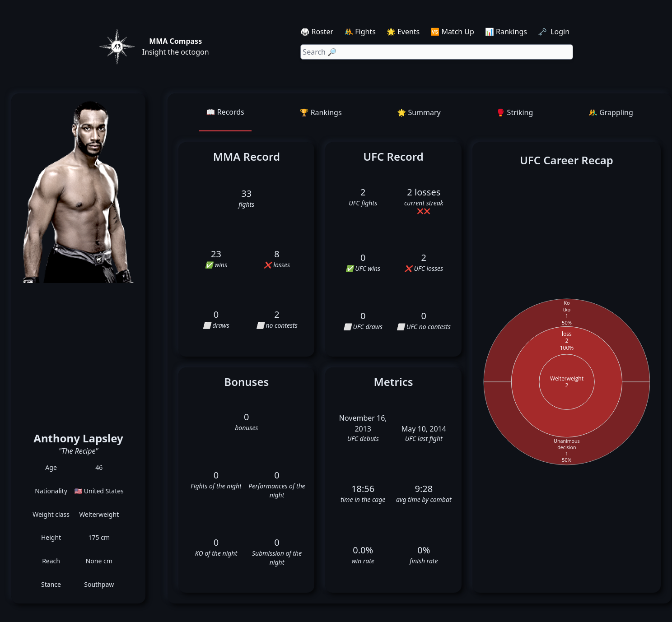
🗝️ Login (555, 32)
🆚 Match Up (452, 32)
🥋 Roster (317, 32)
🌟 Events (403, 32)
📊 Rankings (506, 32)
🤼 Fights (360, 32)
